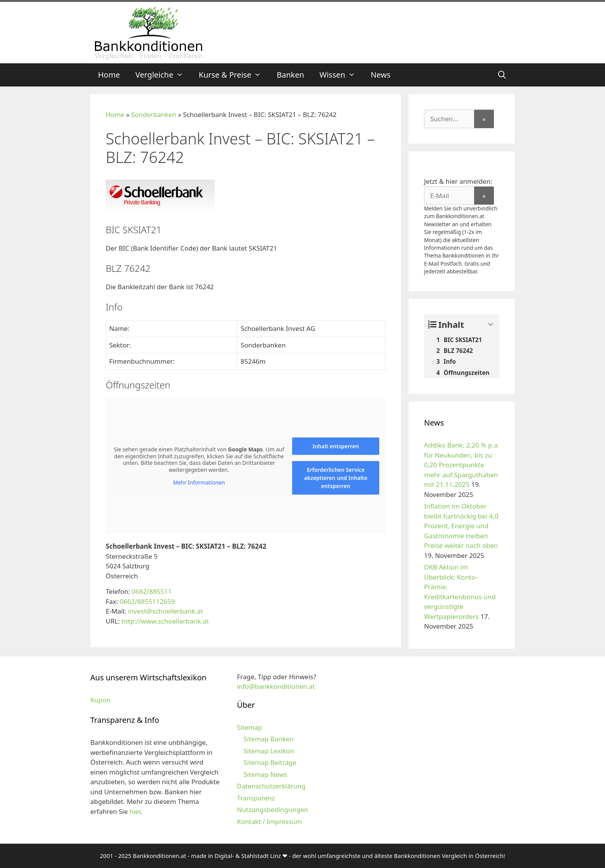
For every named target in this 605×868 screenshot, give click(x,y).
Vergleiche (163, 75)
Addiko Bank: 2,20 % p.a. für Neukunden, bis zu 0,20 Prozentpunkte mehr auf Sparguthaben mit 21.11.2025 (462, 465)
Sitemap (249, 727)
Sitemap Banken (269, 739)
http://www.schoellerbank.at (165, 621)
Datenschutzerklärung (271, 786)
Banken (290, 75)
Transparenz (256, 798)
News (381, 75)
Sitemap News (265, 774)
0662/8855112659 (147, 601)
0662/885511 (152, 591)
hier (135, 811)
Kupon (100, 700)
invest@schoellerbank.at (166, 611)
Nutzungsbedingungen (273, 810)
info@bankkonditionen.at (276, 686)
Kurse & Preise (234, 75)
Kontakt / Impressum (269, 821)
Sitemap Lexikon (269, 751)
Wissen (341, 75)
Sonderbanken (154, 114)
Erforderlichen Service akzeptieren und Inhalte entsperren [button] (336, 478)
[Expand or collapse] (491, 325)
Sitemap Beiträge (270, 762)
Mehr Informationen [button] (199, 483)
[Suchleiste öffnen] (502, 75)
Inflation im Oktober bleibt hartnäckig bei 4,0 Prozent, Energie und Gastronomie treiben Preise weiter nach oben (461, 526)
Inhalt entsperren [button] (336, 446)
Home (109, 75)
